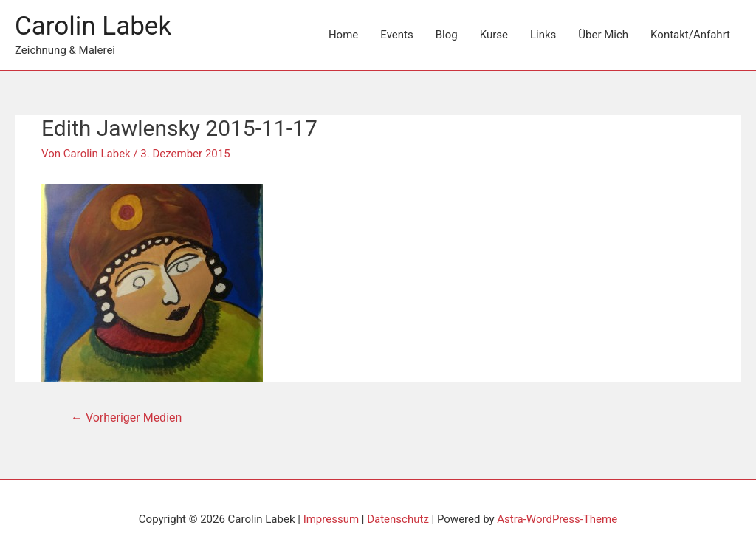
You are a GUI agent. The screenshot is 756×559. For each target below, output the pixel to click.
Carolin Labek (93, 26)
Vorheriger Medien (126, 418)
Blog (447, 35)
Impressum (331, 519)
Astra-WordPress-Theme (557, 519)
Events (396, 35)
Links (543, 35)
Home (343, 35)
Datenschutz (398, 519)
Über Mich (603, 35)
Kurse (494, 35)
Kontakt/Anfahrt (690, 35)
